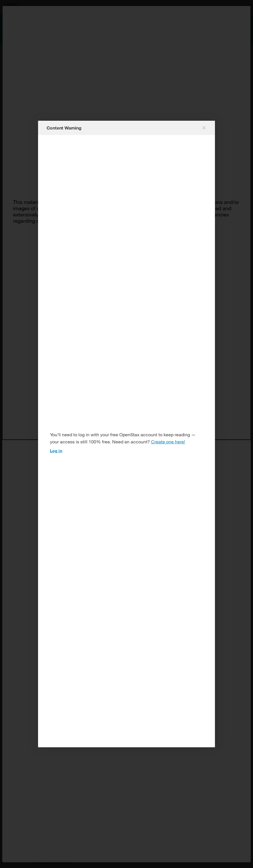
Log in (56, 451)
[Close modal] (204, 128)
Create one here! (168, 442)
